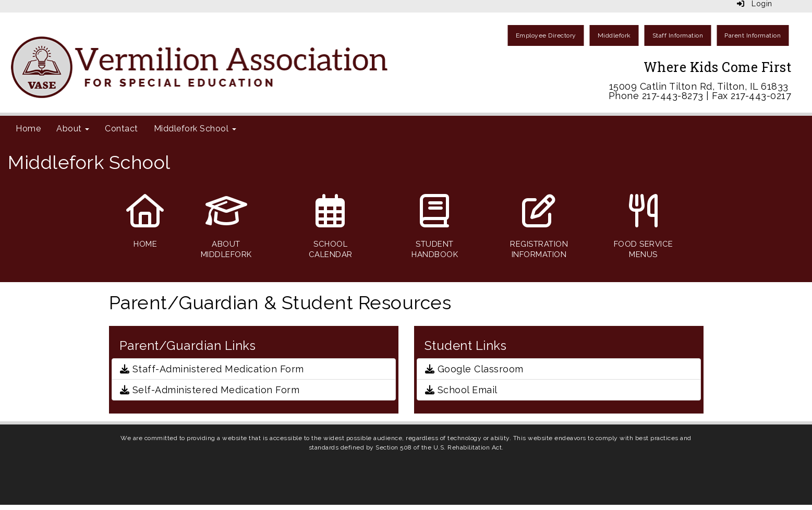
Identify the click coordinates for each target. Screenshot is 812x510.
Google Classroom (474, 369)
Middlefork (614, 35)
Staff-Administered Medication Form (212, 369)
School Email (461, 390)
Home (28, 129)
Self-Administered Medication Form (210, 390)
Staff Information (678, 35)
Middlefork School (195, 129)
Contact (122, 129)
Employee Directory (546, 35)
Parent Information (753, 35)
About (73, 129)
